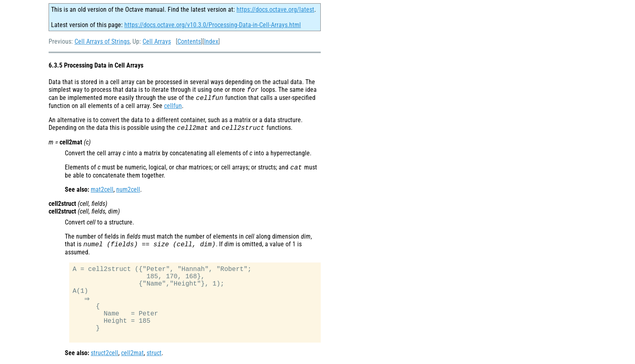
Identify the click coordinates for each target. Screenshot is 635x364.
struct (154, 354)
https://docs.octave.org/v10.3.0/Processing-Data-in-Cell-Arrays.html (213, 25)
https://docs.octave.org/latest (275, 10)
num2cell (128, 189)
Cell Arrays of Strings (102, 41)
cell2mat (132, 354)
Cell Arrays (157, 41)
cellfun (173, 106)
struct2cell (104, 354)
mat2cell (102, 189)
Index (211, 41)
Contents (189, 41)
